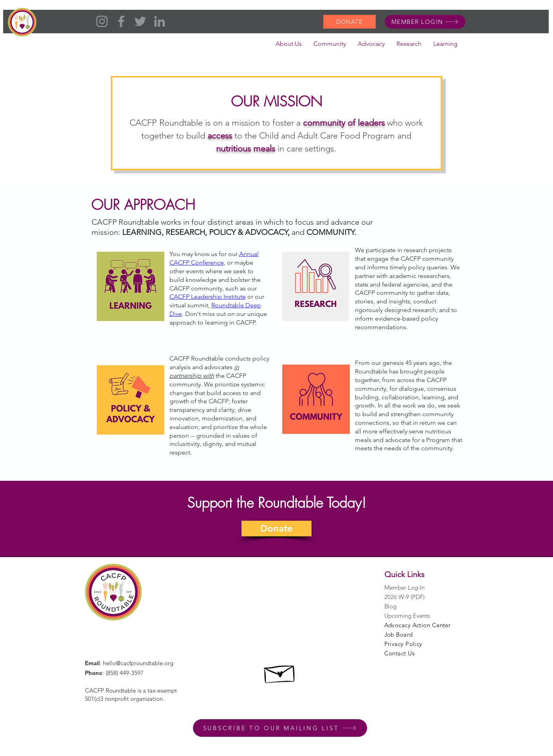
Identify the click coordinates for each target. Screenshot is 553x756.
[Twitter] (140, 21)
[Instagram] (102, 21)
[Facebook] (121, 21)
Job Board (399, 634)
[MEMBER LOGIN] (425, 22)
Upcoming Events (407, 616)
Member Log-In (404, 587)
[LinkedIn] (159, 21)
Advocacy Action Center (418, 625)
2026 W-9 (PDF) (404, 597)
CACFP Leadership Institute (208, 297)
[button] (289, 46)
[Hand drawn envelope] (280, 672)
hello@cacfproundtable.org (138, 663)
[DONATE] (349, 22)
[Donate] (276, 529)
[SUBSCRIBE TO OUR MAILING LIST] (280, 728)
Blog (390, 606)
